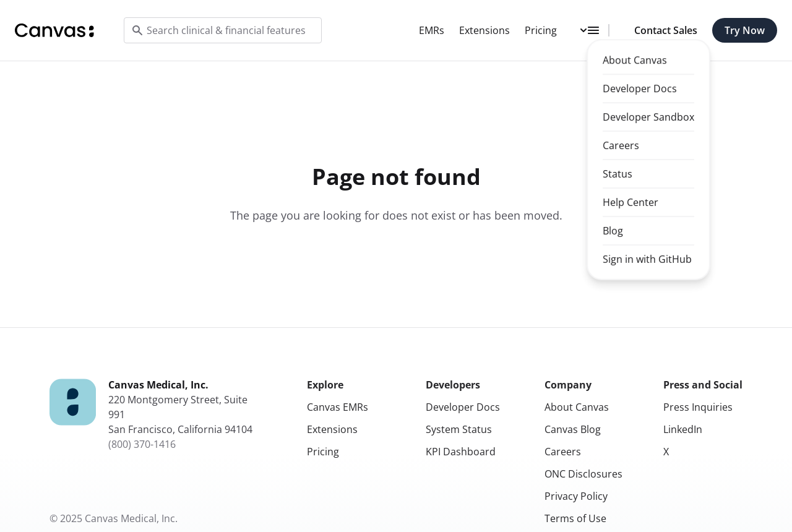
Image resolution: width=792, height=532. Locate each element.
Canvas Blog (573, 429)
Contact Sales (666, 30)
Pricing (541, 30)
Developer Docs (463, 407)
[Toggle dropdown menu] (591, 30)
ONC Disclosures (583, 474)
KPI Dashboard (461, 452)
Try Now (745, 30)
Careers (563, 452)
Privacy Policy (576, 496)
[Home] (54, 30)
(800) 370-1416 (142, 444)
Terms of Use (575, 518)
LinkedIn (683, 429)
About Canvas (577, 407)
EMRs (432, 30)
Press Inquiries (698, 407)
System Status (459, 429)
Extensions (484, 30)
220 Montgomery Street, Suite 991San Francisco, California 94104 (180, 414)
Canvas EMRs (338, 407)
